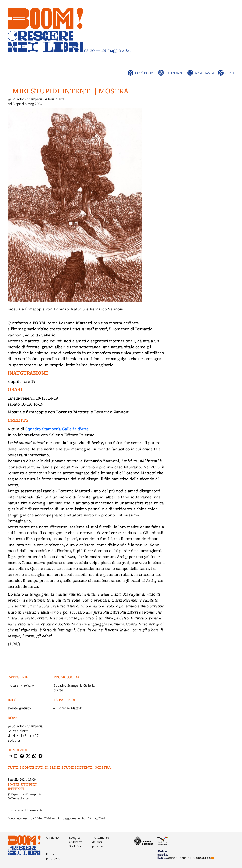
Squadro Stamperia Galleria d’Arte (57, 429)
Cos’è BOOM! (145, 73)
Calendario (175, 73)
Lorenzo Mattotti (70, 708)
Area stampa (205, 73)
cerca (230, 73)
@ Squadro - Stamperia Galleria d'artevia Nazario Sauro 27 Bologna (25, 733)
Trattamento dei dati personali (101, 842)
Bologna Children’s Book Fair (76, 842)
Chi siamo (52, 837)
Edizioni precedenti (53, 856)
